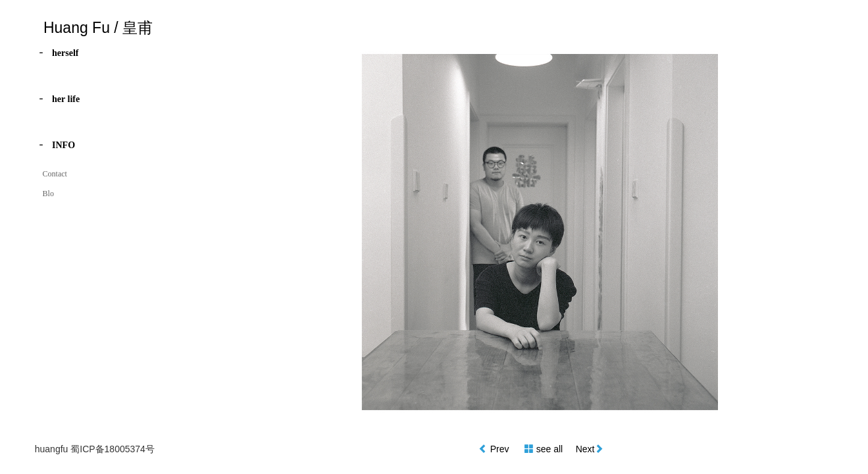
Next (585, 449)
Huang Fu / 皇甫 (98, 28)
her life (66, 99)
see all (549, 449)
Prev (501, 449)
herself (65, 53)
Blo (48, 194)
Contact (55, 174)
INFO (64, 145)
